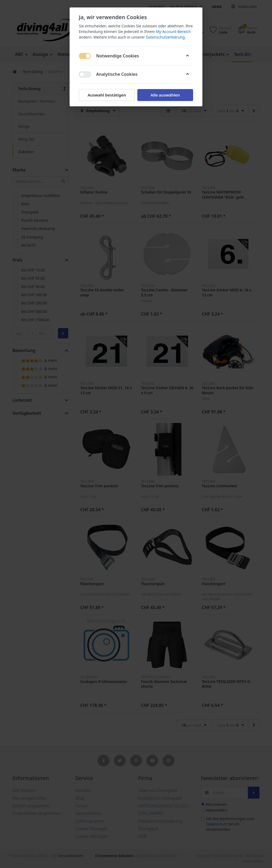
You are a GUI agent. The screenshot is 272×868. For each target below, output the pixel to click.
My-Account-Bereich (173, 32)
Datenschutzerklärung (165, 37)
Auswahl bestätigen (107, 95)
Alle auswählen (165, 95)
